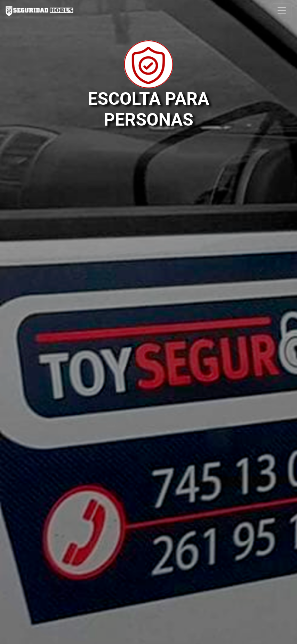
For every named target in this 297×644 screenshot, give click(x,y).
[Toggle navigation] (282, 10)
